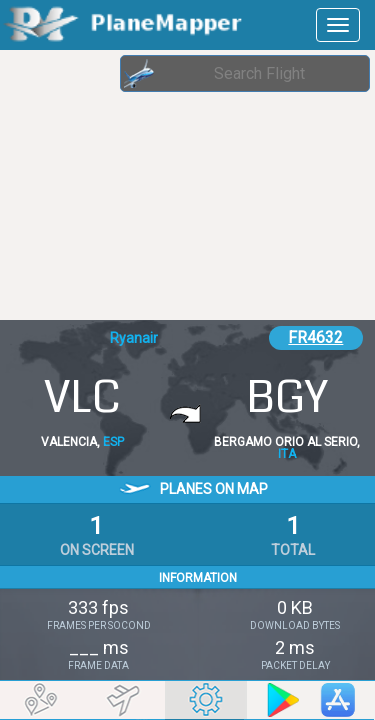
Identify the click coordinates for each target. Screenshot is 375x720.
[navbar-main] (338, 25)
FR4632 (315, 337)
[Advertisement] (160, 185)
